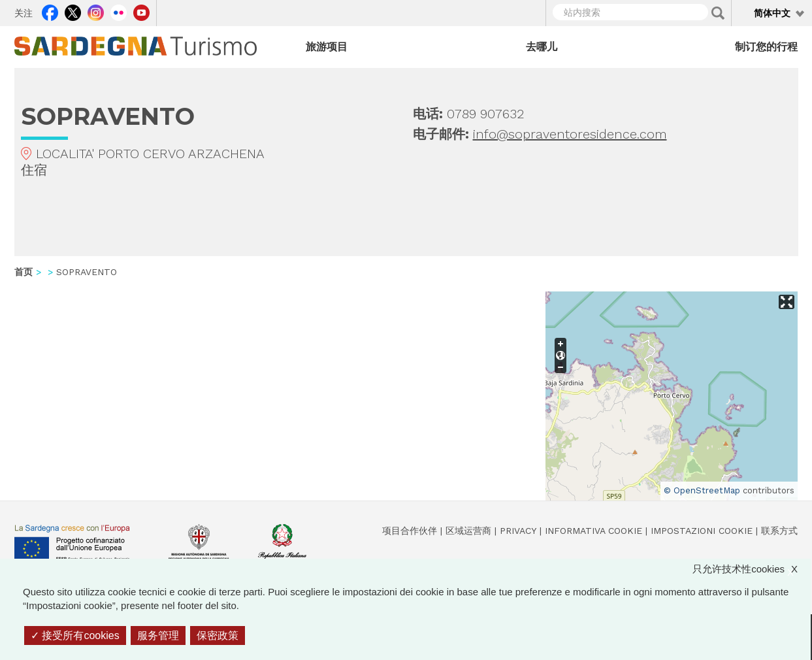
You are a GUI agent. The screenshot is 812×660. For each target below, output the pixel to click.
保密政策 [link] (218, 635)
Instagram (96, 11)
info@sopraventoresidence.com (570, 134)
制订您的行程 (766, 47)
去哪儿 (542, 47)
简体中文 (772, 13)
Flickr (119, 11)
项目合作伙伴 (410, 531)
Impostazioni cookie (702, 531)
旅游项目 (327, 47)
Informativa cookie (593, 531)
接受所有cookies (75, 635)
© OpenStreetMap (702, 490)
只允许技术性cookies (752, 569)
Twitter (73, 11)
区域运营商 (468, 531)
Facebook (50, 11)
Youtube (141, 11)
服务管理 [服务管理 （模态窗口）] (158, 635)
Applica (718, 13)
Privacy (518, 531)
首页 (24, 272)
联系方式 (779, 531)
